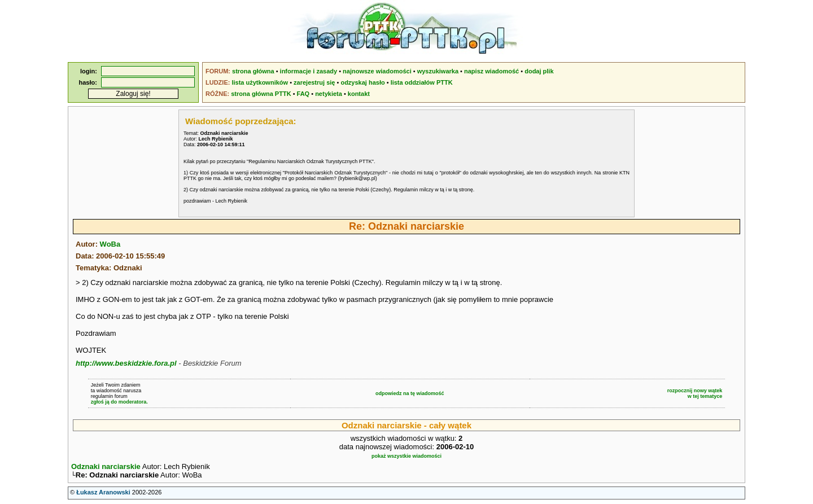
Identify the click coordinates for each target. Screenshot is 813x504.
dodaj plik (539, 71)
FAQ (303, 94)
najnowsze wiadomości (377, 71)
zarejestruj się (314, 82)
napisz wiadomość (491, 71)
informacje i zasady (309, 71)
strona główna (253, 71)
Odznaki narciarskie (106, 466)
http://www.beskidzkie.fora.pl (126, 363)
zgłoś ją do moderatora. (119, 402)
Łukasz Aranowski (103, 493)
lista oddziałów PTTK (422, 82)
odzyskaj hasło (362, 82)
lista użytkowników (260, 82)
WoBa (110, 244)
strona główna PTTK (261, 94)
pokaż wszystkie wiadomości (406, 456)
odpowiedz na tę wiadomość (410, 393)
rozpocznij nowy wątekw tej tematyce (695, 393)
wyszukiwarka (438, 71)
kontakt (359, 94)
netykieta (329, 94)
